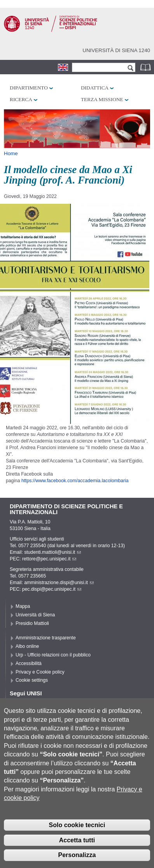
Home (11, 153)
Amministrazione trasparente (46, 638)
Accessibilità (29, 663)
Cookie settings (32, 680)
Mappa (23, 606)
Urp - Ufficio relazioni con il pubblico (53, 655)
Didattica (95, 88)
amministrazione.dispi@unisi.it (59, 583)
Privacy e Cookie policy (40, 672)
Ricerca (21, 99)
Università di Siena (35, 615)
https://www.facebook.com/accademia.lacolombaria (75, 481)
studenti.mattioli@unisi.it (52, 552)
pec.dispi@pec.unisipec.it (52, 589)
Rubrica (146, 67)
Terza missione (102, 99)
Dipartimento (29, 88)
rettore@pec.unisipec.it (49, 559)
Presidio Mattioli (32, 623)
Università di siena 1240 (116, 50)
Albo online (27, 646)
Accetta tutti (77, 852)
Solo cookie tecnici (77, 837)
